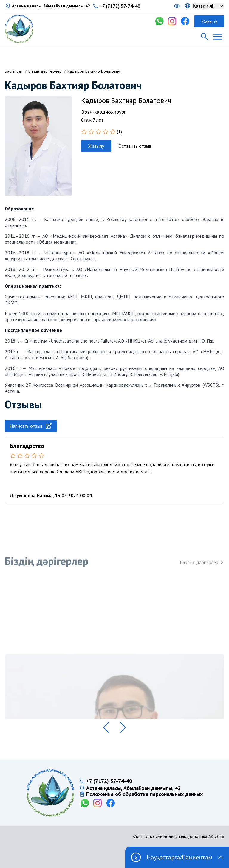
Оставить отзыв (135, 146)
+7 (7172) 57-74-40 (120, 6)
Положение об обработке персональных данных (144, 794)
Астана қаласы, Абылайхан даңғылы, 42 (51, 6)
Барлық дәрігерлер (202, 567)
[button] (106, 727)
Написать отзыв (31, 426)
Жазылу (209, 21)
